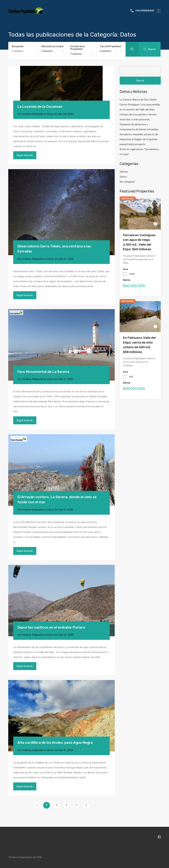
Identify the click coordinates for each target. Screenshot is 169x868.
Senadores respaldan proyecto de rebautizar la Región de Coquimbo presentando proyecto (139, 139)
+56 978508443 (145, 11)
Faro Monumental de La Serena (43, 372)
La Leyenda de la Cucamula (40, 106)
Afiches (124, 172)
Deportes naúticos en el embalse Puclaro (51, 627)
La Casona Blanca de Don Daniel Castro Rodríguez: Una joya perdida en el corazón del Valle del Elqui (140, 105)
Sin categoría (127, 182)
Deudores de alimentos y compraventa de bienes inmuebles (139, 127)
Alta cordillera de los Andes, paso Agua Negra (55, 742)
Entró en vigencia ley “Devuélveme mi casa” (139, 152)
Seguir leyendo (25, 155)
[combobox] (52, 51)
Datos (51, 114)
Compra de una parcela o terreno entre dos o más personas (138, 117)
